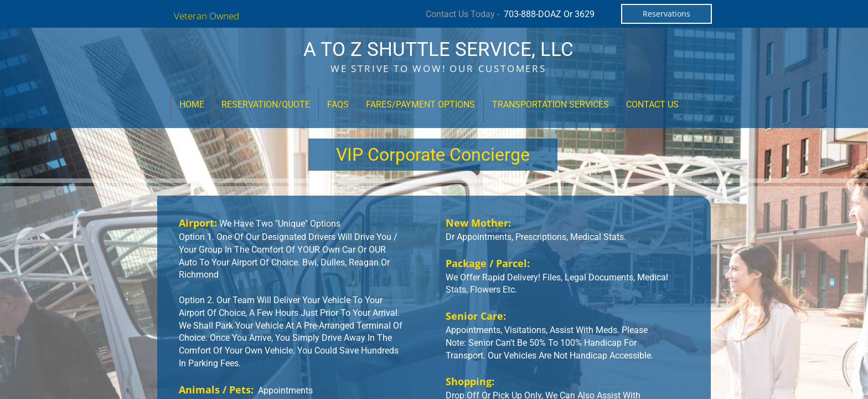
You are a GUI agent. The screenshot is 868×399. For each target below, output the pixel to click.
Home (192, 104)
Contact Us (652, 104)
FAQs (338, 104)
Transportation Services (551, 104)
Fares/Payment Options (420, 104)
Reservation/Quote (266, 104)
